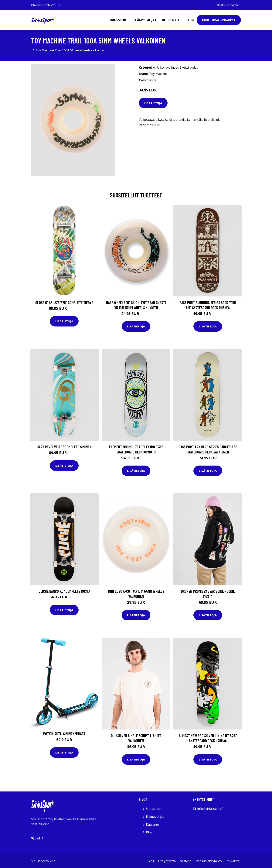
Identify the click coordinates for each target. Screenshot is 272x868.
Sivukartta (232, 861)
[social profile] (59, 5)
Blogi (189, 20)
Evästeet (185, 861)
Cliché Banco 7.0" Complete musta (64, 591)
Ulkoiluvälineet (168, 67)
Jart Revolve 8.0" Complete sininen (64, 447)
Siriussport (118, 20)
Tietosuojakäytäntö (208, 861)
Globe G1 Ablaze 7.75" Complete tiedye (64, 302)
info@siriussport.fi (227, 5)
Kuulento (171, 20)
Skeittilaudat (189, 67)
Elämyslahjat (145, 20)
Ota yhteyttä (167, 861)
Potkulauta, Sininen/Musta (64, 734)
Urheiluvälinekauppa (219, 20)
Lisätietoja (153, 103)
